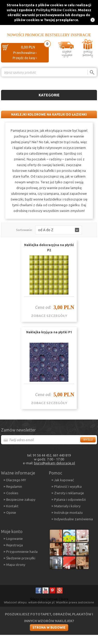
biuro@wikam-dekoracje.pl (54, 463)
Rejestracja (15, 545)
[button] (59, 230)
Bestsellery (57, 35)
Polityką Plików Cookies (56, 10)
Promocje (35, 35)
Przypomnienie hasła (22, 552)
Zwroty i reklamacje (69, 493)
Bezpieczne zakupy (21, 499)
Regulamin (14, 486)
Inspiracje (81, 35)
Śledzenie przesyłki (21, 558)
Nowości (15, 35)
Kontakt (12, 506)
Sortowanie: (24, 230)
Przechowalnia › (25, 53)
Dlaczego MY (16, 480)
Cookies (12, 493)
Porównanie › (86, 81)
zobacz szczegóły (49, 316)
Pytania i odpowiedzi (70, 499)
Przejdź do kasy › (25, 58)
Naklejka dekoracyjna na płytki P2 (49, 248)
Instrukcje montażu (68, 512)
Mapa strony (16, 565)
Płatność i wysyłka (68, 486)
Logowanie (15, 539)
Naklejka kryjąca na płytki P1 (49, 332)
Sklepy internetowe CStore (49, 599)
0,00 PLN (28, 47)
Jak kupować (64, 480)
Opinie (11, 512)
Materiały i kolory (67, 506)
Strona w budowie (49, 627)
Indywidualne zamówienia (73, 519)
